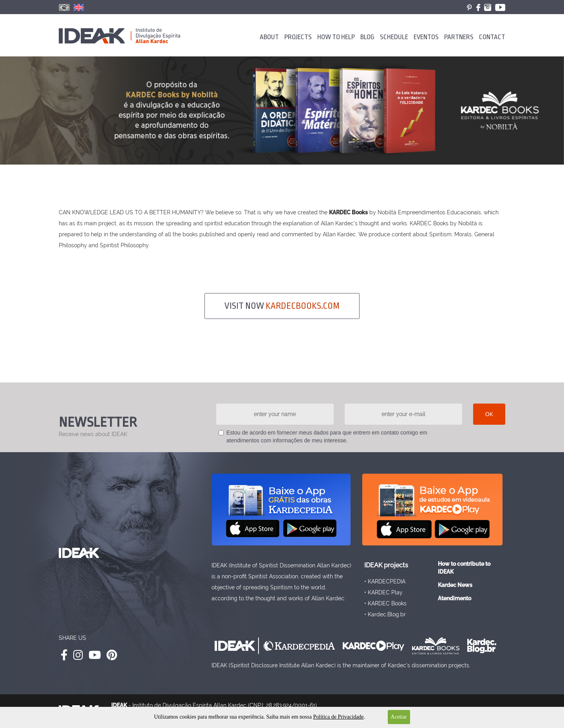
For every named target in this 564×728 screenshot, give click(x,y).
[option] (282, 110)
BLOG (367, 37)
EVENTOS (426, 37)
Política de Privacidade (338, 717)
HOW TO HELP (336, 37)
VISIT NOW (282, 306)
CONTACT (492, 37)
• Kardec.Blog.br (385, 614)
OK (489, 414)
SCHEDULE (394, 37)
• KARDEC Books (385, 603)
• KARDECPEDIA (385, 581)
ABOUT (269, 37)
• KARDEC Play (383, 592)
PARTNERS (459, 37)
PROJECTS (298, 37)
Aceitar (399, 717)
